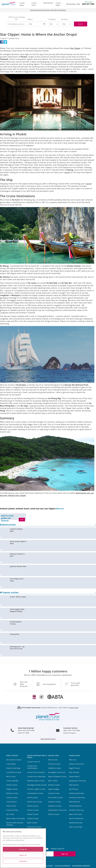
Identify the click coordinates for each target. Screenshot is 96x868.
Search (81, 24)
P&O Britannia (74, 802)
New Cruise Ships (76, 827)
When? (30, 19)
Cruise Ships (58, 4)
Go (22, 520)
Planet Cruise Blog (13, 768)
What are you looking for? (17, 18)
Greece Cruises (33, 810)
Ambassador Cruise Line (57, 810)
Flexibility (52, 19)
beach (27, 509)
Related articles (48, 525)
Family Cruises (12, 785)
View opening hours (48, 739)
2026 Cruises (11, 806)
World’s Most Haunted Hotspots (15, 824)
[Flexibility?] (54, 24)
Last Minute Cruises (14, 772)
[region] (23, 848)
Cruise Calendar (12, 781)
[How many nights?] (67, 24)
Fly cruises (10, 814)
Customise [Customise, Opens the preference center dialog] (23, 861)
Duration (65, 19)
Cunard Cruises (54, 793)
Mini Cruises (11, 776)
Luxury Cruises (12, 797)
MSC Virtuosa (74, 772)
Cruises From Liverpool (36, 772)
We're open (90, 2)
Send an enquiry (70, 733)
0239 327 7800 (88, 4)
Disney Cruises (54, 814)
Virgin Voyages (54, 789)
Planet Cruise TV (58, 849)
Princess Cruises (54, 764)
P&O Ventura (74, 785)
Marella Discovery (76, 823)
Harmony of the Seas (77, 797)
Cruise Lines (34, 4)
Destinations (48, 3)
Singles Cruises (12, 789)
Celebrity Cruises (55, 768)
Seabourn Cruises (55, 806)
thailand (4, 509)
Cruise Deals (22, 4)
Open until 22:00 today (26, 730)
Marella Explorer (75, 806)
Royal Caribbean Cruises (57, 776)
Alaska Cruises (33, 806)
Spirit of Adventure (76, 818)
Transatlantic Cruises (35, 793)
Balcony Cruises (12, 793)
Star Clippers (50, 509)
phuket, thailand (16, 509)
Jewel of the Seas (75, 814)
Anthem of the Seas (76, 764)
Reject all (23, 855)
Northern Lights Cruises (36, 789)
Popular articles (48, 592)
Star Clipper (75, 48)
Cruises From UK (34, 762)
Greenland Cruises (34, 827)
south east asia (37, 509)
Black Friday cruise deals (16, 818)
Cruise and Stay (12, 810)
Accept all (23, 849)
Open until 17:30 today (72, 730)
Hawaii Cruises (33, 814)
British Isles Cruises (35, 802)
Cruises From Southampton (32, 767)
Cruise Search (12, 802)
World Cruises (33, 797)
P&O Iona (73, 760)
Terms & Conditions (63, 866)
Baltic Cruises (32, 823)
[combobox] (17, 24)
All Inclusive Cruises (14, 760)
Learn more (74, 708)
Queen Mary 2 (74, 776)
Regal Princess (74, 768)
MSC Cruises (53, 781)
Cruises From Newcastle (36, 776)
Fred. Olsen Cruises (56, 797)
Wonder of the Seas (76, 810)
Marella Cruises (54, 785)
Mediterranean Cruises (36, 781)
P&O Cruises (53, 760)
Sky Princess (74, 789)
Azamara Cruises (55, 802)
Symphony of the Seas (77, 781)
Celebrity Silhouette (76, 793)
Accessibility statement (81, 866)
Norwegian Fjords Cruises (37, 785)
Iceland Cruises (33, 818)
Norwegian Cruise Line (57, 772)
